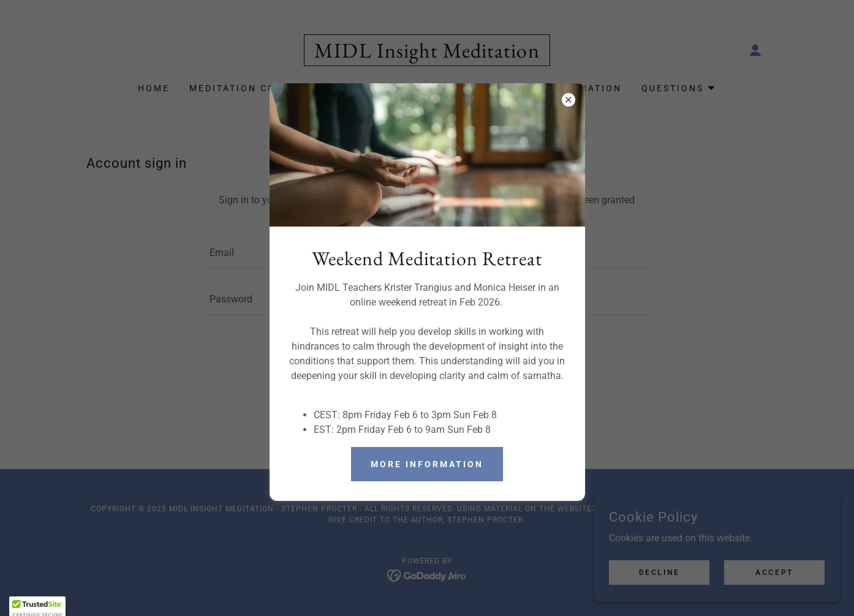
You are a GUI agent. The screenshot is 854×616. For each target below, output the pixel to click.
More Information (427, 464)
